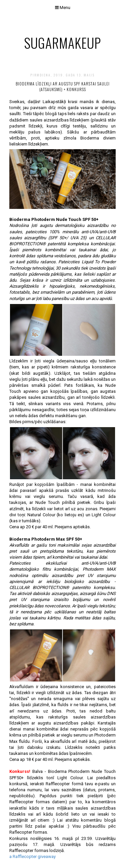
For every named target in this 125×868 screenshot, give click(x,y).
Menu (63, 8)
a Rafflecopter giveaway (32, 856)
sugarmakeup (62, 43)
